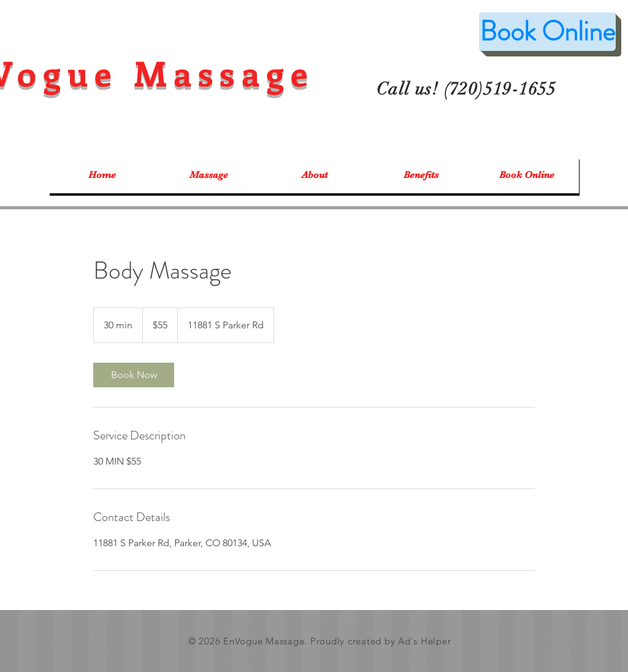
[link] (134, 375)
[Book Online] (547, 32)
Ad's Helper (424, 641)
